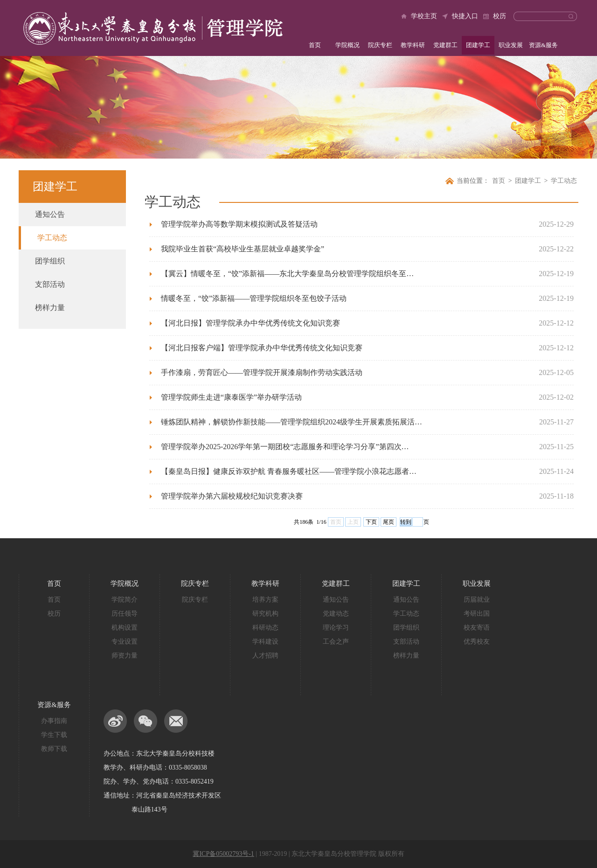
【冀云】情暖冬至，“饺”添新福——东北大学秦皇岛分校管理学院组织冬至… (287, 274)
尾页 (389, 522)
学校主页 (424, 16)
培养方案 (265, 600)
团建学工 (478, 45)
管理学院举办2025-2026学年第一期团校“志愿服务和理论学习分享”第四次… (285, 447)
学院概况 (347, 45)
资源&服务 (543, 45)
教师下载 (54, 749)
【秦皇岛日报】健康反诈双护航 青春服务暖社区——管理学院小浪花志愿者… (289, 471)
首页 (315, 45)
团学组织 (50, 261)
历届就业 (477, 600)
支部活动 (50, 284)
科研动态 (265, 628)
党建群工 (445, 45)
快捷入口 (465, 16)
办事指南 (54, 721)
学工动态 (52, 238)
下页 (371, 522)
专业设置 (125, 642)
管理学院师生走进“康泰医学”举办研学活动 (231, 397)
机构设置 (125, 628)
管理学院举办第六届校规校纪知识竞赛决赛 (232, 496)
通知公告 (50, 214)
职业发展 (511, 45)
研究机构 (265, 614)
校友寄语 (477, 628)
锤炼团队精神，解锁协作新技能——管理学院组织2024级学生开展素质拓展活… (292, 422)
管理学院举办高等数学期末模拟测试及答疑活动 (239, 224)
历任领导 (125, 614)
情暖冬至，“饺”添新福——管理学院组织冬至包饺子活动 (254, 298)
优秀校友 (477, 642)
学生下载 (54, 735)
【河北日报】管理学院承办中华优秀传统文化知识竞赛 (250, 323)
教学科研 (413, 45)
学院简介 (125, 600)
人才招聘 (265, 656)
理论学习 (336, 628)
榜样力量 (50, 308)
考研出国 (477, 614)
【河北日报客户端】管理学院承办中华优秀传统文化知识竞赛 (262, 348)
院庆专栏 (380, 45)
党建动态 (336, 614)
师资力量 (125, 656)
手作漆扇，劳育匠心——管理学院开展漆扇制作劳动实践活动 (262, 372)
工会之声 (336, 642)
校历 (500, 16)
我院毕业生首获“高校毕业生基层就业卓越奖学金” (243, 249)
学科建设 (265, 642)
